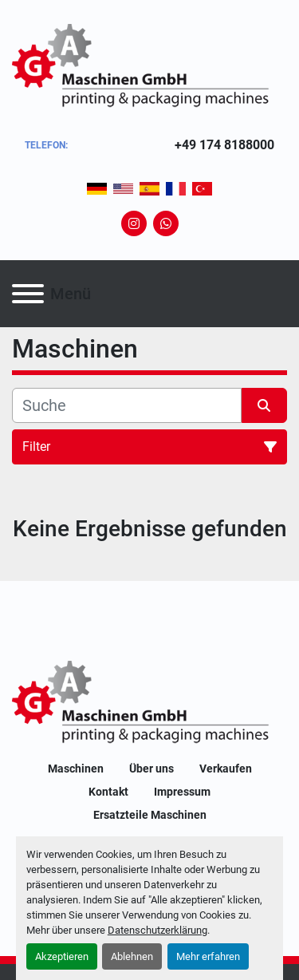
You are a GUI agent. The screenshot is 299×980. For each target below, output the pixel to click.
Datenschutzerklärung (157, 930)
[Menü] (28, 294)
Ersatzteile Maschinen (150, 815)
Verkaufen (226, 769)
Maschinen (76, 769)
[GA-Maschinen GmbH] (149, 703)
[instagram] (134, 223)
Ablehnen (132, 956)
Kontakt (108, 792)
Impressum (182, 792)
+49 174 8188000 (224, 145)
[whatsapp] (166, 223)
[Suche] (127, 405)
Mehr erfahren (208, 956)
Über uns (151, 769)
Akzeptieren (62, 956)
